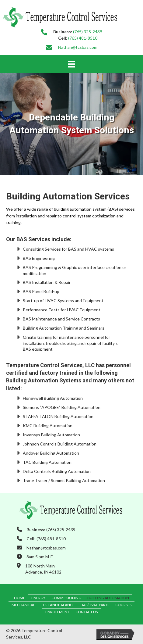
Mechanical (23, 605)
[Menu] (71, 64)
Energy (38, 598)
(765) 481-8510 (83, 38)
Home (20, 598)
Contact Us (87, 612)
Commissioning (66, 598)
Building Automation (108, 598)
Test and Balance (58, 605)
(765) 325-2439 (88, 32)
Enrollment (57, 612)
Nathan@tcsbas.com (78, 47)
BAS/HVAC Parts (95, 605)
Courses (123, 605)
